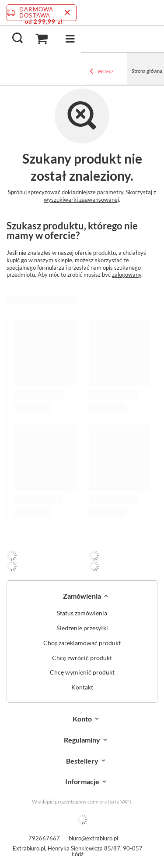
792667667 (44, 838)
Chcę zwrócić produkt (82, 658)
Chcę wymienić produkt (82, 672)
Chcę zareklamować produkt (82, 643)
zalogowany (127, 275)
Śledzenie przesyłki (82, 628)
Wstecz (101, 72)
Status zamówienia (82, 613)
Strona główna (147, 71)
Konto (82, 719)
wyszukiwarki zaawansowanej (81, 200)
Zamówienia (82, 596)
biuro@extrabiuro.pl (93, 838)
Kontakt (82, 687)
